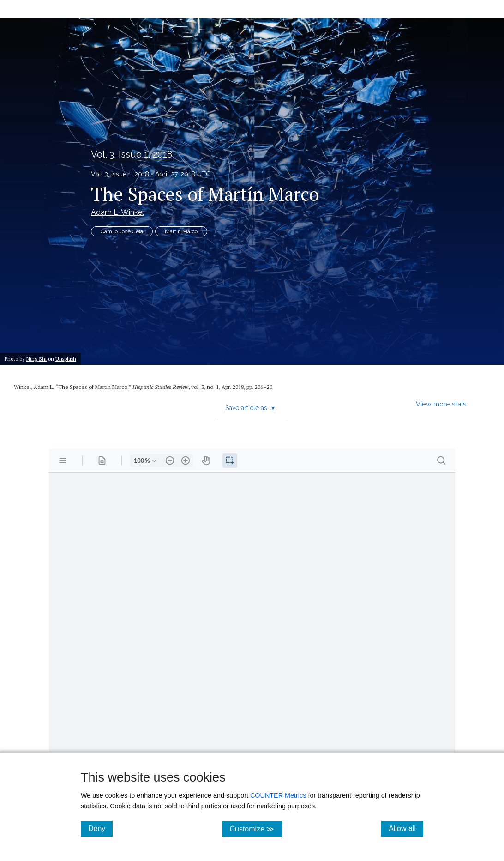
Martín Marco (181, 231)
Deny (100, 828)
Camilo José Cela (122, 231)
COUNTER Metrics (278, 795)
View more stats (441, 404)
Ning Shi (36, 359)
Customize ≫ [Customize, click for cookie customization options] (255, 828)
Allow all (406, 828)
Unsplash (66, 359)
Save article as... (250, 408)
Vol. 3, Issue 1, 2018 (132, 154)
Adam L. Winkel (117, 212)
